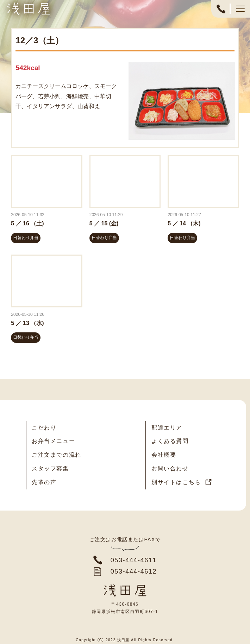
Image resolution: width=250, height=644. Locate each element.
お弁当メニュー (53, 441)
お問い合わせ (170, 468)
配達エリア (167, 428)
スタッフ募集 (50, 468)
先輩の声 (44, 482)
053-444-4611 (221, 12)
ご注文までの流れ (57, 455)
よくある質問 (170, 441)
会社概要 (164, 455)
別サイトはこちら (176, 482)
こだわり (44, 428)
